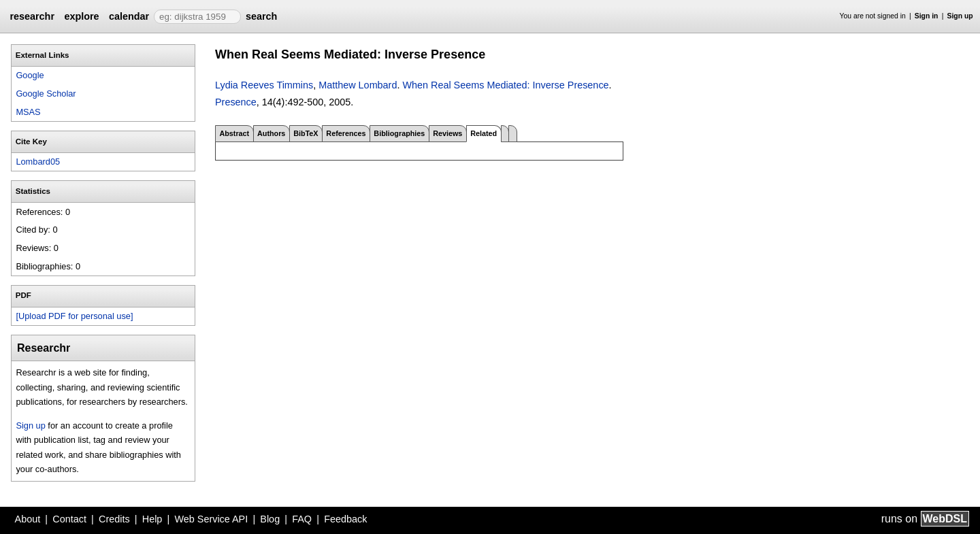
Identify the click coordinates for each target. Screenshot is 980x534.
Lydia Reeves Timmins (264, 85)
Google (30, 75)
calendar (129, 16)
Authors (271, 133)
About (28, 519)
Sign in (927, 16)
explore (81, 16)
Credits (114, 519)
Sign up (960, 16)
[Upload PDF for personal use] (74, 316)
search (261, 16)
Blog (270, 519)
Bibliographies (399, 133)
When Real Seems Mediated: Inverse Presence (505, 85)
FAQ (302, 519)
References (346, 133)
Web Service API (211, 519)
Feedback (345, 519)
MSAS (28, 112)
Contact (69, 519)
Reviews (447, 133)
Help (152, 519)
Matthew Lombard (358, 85)
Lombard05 (38, 162)
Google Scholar (46, 94)
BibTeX (306, 133)
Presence (236, 102)
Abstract (234, 133)
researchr (32, 16)
